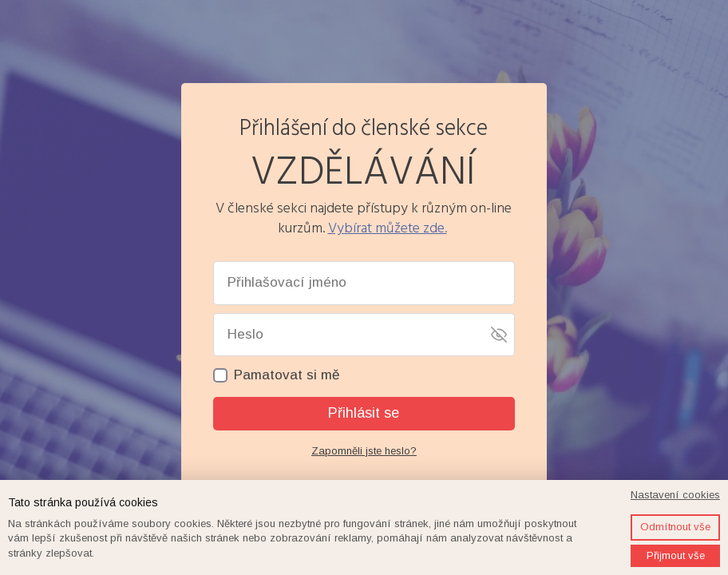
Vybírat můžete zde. (388, 228)
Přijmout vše (676, 555)
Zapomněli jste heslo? (364, 451)
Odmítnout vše (675, 527)
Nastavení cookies (675, 495)
